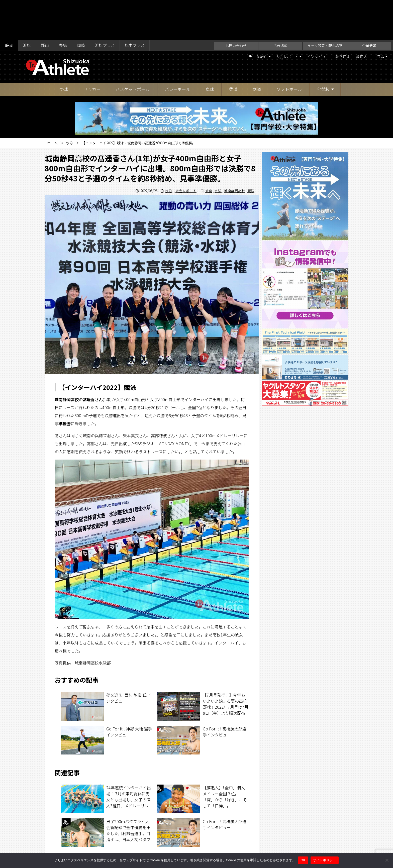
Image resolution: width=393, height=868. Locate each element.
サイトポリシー (246, 844)
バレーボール (177, 49)
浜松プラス (107, 6)
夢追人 (360, 17)
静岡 (9, 6)
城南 (209, 151)
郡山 (46, 6)
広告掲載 (280, 6)
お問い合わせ (236, 6)
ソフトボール (289, 49)
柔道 (233, 49)
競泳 (251, 151)
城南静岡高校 (234, 151)
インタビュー (314, 17)
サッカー (92, 49)
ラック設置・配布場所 (325, 6)
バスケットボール (133, 49)
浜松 (27, 6)
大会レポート (280, 17)
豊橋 (64, 6)
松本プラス (137, 6)
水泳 (70, 103)
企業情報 (369, 6)
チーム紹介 (249, 17)
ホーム (52, 103)
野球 (64, 49)
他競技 (323, 49)
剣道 (257, 49)
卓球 (210, 49)
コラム (378, 17)
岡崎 (82, 6)
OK (303, 860)
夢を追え (340, 17)
